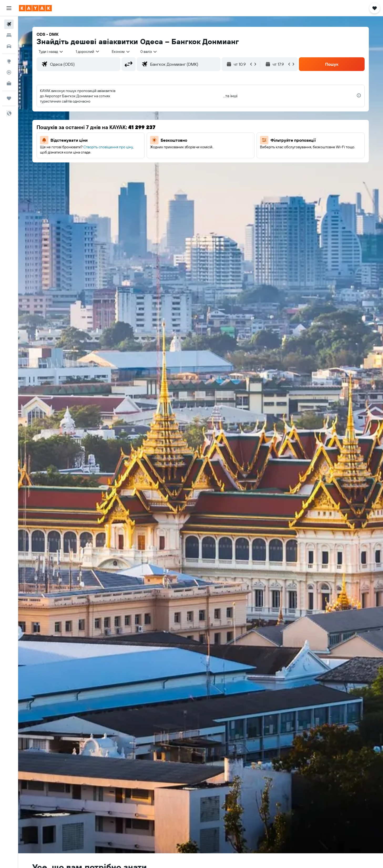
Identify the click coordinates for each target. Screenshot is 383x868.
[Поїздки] (9, 98)
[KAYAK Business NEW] (9, 83)
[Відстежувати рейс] (9, 72)
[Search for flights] (9, 24)
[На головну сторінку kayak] (35, 8)
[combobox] (51, 52)
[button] (9, 8)
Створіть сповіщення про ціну (108, 147)
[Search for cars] (9, 46)
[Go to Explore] (9, 61)
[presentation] (359, 95)
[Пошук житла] (9, 35)
